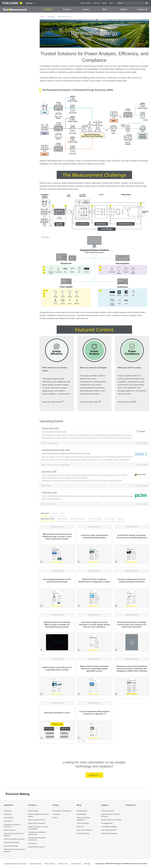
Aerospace (8, 811)
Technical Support (108, 811)
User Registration (108, 830)
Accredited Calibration (109, 827)
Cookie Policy (76, 864)
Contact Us (142, 9)
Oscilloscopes (33, 811)
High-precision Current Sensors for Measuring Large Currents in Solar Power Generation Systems (57, 537)
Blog (105, 9)
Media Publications (78, 519)
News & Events (86, 3)
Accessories (33, 843)
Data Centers (9, 818)
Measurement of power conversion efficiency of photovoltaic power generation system (94, 669)
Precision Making (83, 833)
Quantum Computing (11, 842)
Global (104, 3)
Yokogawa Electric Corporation (15, 864)
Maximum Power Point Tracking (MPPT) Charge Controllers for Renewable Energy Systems (57, 625)
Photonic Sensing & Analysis (14, 839)
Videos (55, 513)
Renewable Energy (11, 846)
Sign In (112, 3)
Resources (45, 513)
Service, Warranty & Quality (111, 820)
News (62, 513)
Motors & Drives (10, 830)
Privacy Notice (50, 864)
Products (67, 9)
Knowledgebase (107, 823)
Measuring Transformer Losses (57, 713)
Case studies (110, 519)
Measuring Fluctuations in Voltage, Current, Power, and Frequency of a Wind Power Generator (132, 625)
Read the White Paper (53, 402)
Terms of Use (63, 864)
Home (43, 17)
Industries (48, 9)
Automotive (8, 821)
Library (86, 9)
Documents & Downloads (62, 811)
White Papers (63, 519)
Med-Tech (80, 827)
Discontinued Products (36, 847)
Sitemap (87, 864)
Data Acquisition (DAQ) (37, 820)
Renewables (81, 814)
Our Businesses (35, 864)
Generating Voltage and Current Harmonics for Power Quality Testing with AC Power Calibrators (94, 625)
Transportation (82, 811)
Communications (83, 823)
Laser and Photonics (84, 830)
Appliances (8, 814)
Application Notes (48, 519)
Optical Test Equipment (37, 823)
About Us (97, 3)
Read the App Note (127, 402)
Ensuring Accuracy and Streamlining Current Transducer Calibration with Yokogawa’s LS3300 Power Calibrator (132, 669)
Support (123, 9)
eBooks (121, 519)
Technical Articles (95, 519)
